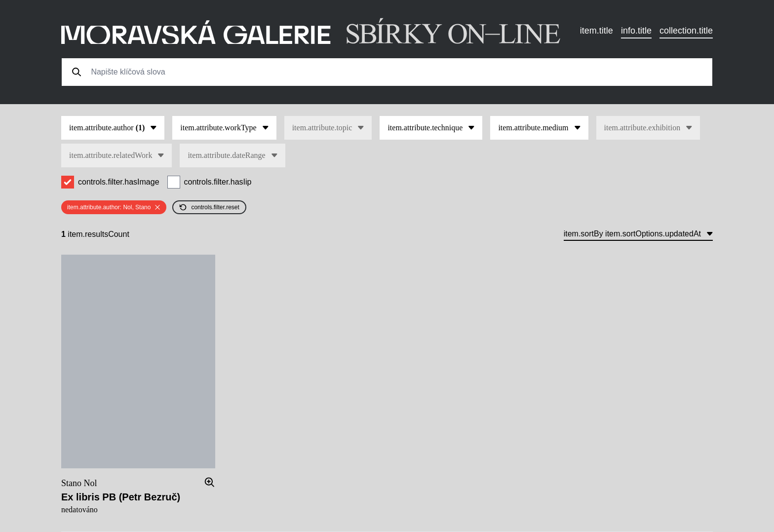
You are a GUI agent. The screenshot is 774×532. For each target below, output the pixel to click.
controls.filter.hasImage (119, 182)
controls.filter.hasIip (218, 182)
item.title (597, 31)
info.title (636, 31)
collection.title (686, 31)
